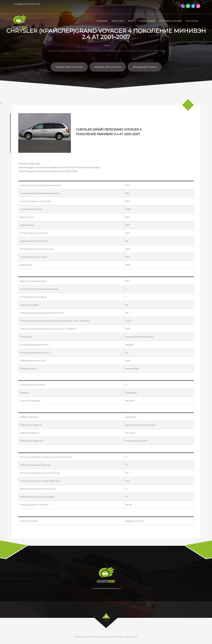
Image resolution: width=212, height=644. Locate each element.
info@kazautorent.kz (27, 4)
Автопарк (118, 21)
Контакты (192, 21)
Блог (131, 21)
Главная (102, 21)
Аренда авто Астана (108, 67)
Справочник (147, 21)
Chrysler (78, 51)
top (107, 620)
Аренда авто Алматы (69, 67)
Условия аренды (170, 21)
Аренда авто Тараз (145, 67)
